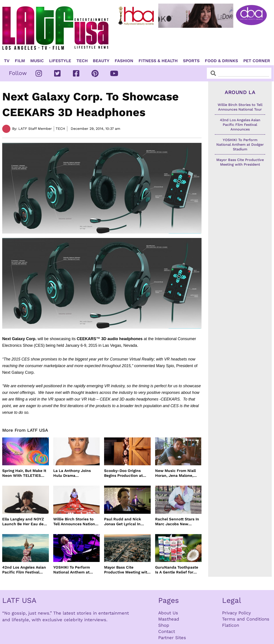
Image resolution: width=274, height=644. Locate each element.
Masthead (169, 619)
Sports (191, 61)
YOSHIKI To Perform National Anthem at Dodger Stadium (72, 570)
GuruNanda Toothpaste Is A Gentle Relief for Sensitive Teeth (177, 570)
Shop (164, 625)
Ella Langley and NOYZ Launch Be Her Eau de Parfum (23, 522)
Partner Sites (172, 638)
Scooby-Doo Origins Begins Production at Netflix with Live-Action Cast (126, 473)
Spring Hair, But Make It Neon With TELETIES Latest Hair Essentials (24, 473)
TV (7, 61)
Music (37, 61)
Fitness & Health (158, 61)
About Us (168, 613)
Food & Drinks (221, 61)
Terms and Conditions (246, 619)
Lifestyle (60, 61)
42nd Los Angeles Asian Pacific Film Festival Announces (24, 570)
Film (20, 61)
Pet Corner (257, 61)
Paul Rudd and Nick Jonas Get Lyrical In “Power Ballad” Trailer (125, 522)
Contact (167, 631)
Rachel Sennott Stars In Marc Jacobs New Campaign (177, 522)
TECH (82, 61)
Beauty (101, 61)
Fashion (124, 61)
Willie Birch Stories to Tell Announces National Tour (76, 522)
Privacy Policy (236, 613)
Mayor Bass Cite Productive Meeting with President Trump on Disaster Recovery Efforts (127, 570)
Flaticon (231, 625)
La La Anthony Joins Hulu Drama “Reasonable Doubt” (72, 473)
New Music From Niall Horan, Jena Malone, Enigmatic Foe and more (178, 473)
